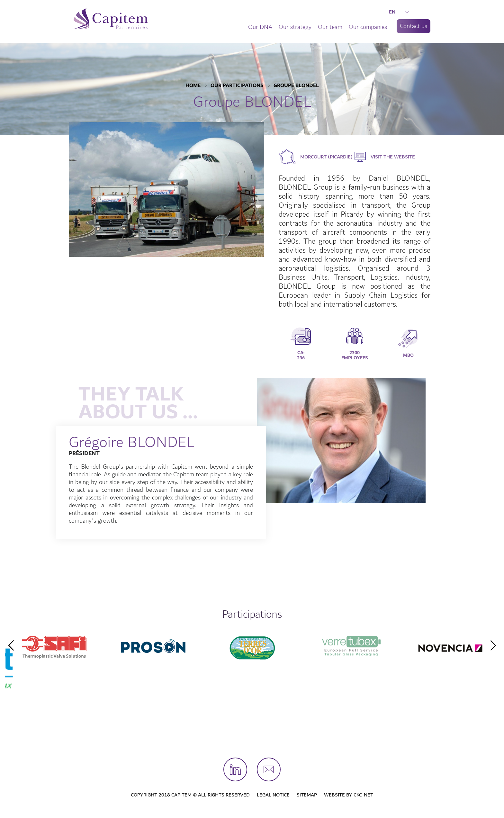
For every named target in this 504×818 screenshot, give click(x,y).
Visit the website (393, 157)
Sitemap (307, 795)
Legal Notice (273, 795)
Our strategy (295, 27)
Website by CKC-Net (349, 795)
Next (493, 645)
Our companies (368, 27)
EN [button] (399, 12)
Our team (330, 27)
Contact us (414, 26)
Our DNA (260, 27)
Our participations (237, 86)
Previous (11, 645)
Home (193, 86)
